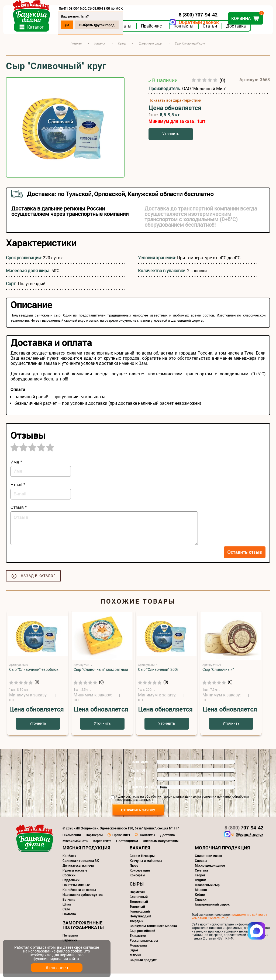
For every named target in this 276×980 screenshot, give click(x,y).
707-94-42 (244, 834)
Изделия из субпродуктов (83, 901)
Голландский (140, 918)
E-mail (136, 785)
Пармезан (137, 898)
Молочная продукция (222, 854)
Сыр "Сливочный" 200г (158, 676)
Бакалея (140, 854)
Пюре (134, 872)
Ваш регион (141, 794)
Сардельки (71, 886)
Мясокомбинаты (75, 847)
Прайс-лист (155, 32)
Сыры (137, 890)
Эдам (134, 957)
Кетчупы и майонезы (146, 867)
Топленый (137, 913)
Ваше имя (139, 768)
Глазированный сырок (212, 911)
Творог (200, 882)
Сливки (201, 906)
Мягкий (135, 961)
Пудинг (201, 886)
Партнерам (94, 841)
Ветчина (69, 906)
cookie (76, 951)
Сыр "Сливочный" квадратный (101, 676)
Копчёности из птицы (79, 896)
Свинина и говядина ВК (81, 867)
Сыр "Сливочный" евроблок (34, 676)
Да (70, 25)
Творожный (139, 908)
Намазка (69, 920)
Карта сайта (102, 847)
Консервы (137, 882)
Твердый (137, 927)
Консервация (140, 877)
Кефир (200, 901)
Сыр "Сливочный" (218, 676)
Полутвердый (140, 923)
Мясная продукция (86, 854)
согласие (132, 803)
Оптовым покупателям (161, 847)
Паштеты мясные (76, 891)
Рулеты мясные (75, 877)
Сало (66, 916)
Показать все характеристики (175, 107)
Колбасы (69, 862)
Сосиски (69, 882)
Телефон (138, 777)
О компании (72, 841)
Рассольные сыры (144, 947)
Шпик (67, 911)
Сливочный (139, 903)
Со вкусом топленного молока (153, 932)
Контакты (186, 32)
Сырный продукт (143, 966)
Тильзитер (138, 942)
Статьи (213, 32)
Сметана (201, 877)
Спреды (201, 867)
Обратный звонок (196, 22)
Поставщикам (127, 847)
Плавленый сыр (207, 891)
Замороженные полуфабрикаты (83, 931)
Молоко (201, 896)
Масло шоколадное (210, 872)
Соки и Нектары (142, 862)
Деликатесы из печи (78, 872)
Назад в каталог (38, 582)
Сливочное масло (208, 862)
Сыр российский (142, 937)
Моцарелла (138, 952)
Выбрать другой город (100, 25)
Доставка (239, 32)
